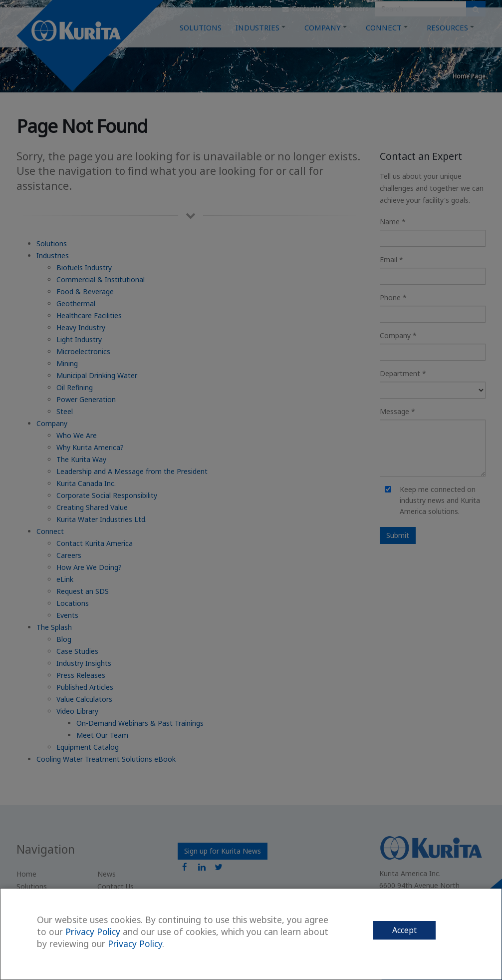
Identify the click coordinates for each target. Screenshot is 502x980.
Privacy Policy (93, 932)
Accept (404, 930)
